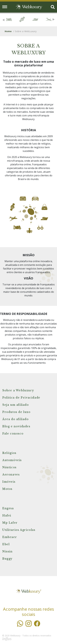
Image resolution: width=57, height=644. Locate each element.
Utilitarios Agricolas (19, 530)
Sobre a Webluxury (18, 390)
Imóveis (9, 482)
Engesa (8, 508)
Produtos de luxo (16, 412)
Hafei (7, 516)
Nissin (7, 551)
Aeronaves (11, 475)
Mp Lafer (10, 523)
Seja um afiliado (16, 405)
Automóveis (12, 460)
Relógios (9, 453)
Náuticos (9, 467)
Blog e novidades (16, 426)
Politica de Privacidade (21, 398)
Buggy (7, 559)
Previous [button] (3, 20)
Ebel (6, 544)
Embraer (10, 537)
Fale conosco (13, 434)
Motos (7, 489)
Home (8, 31)
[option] (9, 19)
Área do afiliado (16, 419)
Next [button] (54, 19)
